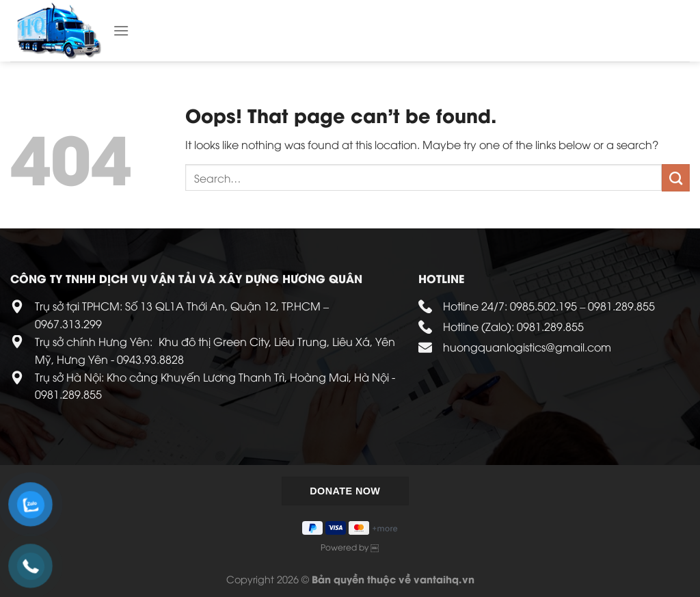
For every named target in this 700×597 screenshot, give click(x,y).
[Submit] (676, 178)
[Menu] (121, 30)
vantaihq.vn (444, 579)
